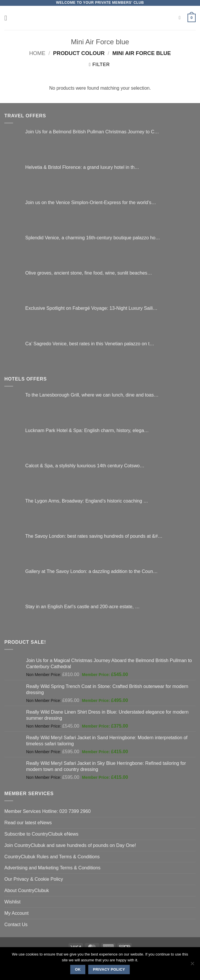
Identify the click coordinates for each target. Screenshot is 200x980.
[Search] (181, 18)
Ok (78, 970)
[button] (8, 18)
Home (37, 53)
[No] (192, 965)
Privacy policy (109, 970)
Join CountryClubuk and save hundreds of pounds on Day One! (70, 845)
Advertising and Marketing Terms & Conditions (52, 868)
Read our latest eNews (28, 822)
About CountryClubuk (27, 890)
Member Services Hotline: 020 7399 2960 (47, 811)
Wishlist (12, 902)
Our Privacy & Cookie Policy (34, 879)
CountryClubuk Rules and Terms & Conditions (52, 857)
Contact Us (16, 924)
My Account (17, 913)
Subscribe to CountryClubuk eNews (41, 834)
